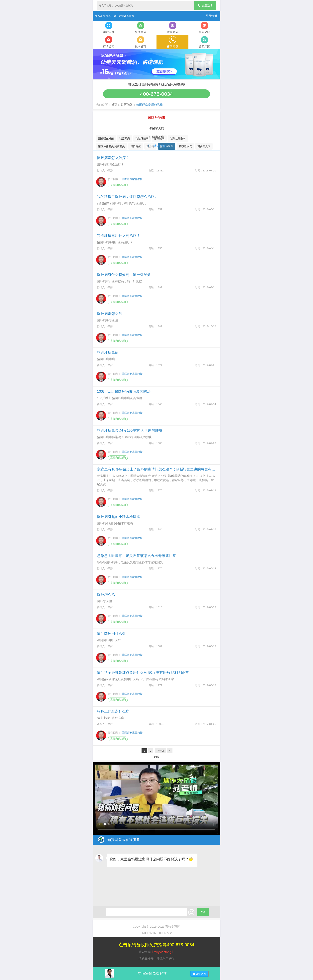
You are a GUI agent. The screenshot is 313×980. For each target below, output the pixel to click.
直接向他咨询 (118, 185)
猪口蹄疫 (136, 146)
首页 (114, 105)
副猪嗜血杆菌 (106, 139)
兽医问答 (127, 105)
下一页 (160, 751)
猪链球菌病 (142, 139)
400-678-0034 (156, 94)
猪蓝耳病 (125, 139)
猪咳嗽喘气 (185, 146)
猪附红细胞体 (178, 139)
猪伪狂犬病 (204, 146)
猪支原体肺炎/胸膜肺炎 (112, 146)
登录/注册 (212, 16)
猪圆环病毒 (167, 146)
